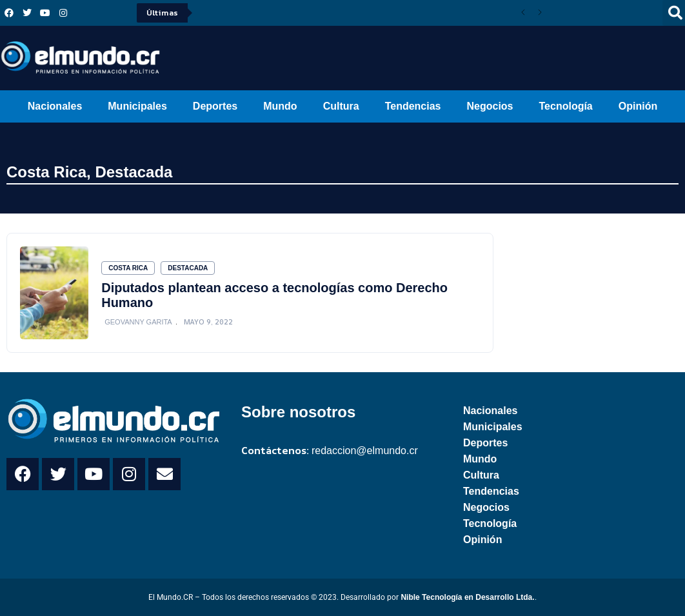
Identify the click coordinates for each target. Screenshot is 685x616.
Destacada (134, 172)
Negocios (490, 106)
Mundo (280, 106)
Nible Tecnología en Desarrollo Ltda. (467, 597)
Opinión (638, 106)
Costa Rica (46, 172)
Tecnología (566, 106)
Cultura (341, 106)
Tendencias (413, 106)
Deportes (215, 106)
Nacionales (55, 106)
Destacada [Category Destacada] (188, 268)
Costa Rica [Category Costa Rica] (128, 268)
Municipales (137, 106)
